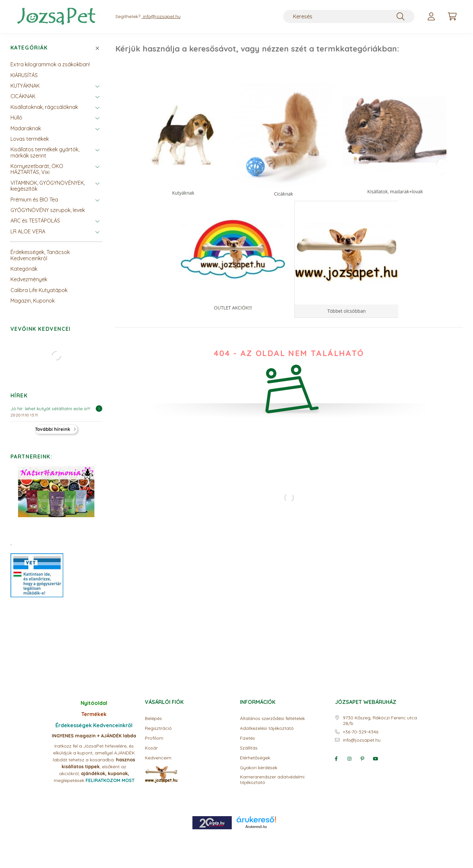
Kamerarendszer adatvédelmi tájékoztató (272, 780)
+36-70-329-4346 (361, 732)
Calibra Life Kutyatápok (39, 290)
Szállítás (249, 748)
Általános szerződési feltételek (272, 719)
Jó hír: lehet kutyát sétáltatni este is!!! (50, 409)
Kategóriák (29, 48)
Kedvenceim (158, 758)
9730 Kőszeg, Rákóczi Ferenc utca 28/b (380, 721)
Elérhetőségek (255, 758)
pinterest (363, 759)
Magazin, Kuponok (33, 301)
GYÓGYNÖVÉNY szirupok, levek (48, 210)
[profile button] (431, 16)
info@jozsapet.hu (362, 740)
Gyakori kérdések (259, 768)
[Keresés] (349, 16)
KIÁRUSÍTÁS (24, 75)
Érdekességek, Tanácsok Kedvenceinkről (40, 255)
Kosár (151, 748)
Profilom (154, 738)
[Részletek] (99, 409)
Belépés (153, 719)
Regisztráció (158, 728)
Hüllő (16, 117)
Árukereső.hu (256, 827)
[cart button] (452, 16)
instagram (349, 759)
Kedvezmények (29, 279)
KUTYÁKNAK (25, 86)
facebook (336, 759)
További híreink (53, 429)
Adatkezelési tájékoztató (267, 728)
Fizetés (247, 738)
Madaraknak (26, 128)
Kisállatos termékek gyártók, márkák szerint (45, 152)
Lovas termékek (30, 139)
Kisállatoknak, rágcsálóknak (44, 107)
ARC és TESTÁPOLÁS (35, 221)
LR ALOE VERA (28, 231)
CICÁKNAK (23, 96)
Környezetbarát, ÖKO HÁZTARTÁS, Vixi (37, 169)
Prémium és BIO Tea (34, 200)
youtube (376, 759)
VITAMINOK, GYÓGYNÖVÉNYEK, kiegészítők (48, 186)
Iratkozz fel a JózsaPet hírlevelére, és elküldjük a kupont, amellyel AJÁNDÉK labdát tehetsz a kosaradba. (94, 753)
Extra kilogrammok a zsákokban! (50, 64)
